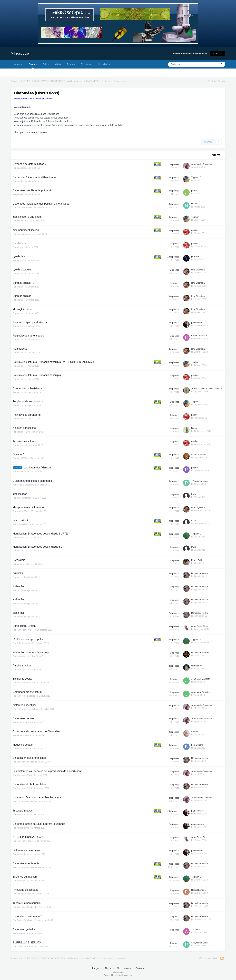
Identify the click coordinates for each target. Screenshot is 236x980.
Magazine (18, 64)
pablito (194, 230)
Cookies (140, 968)
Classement (87, 64)
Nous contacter (125, 968)
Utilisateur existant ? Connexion (189, 54)
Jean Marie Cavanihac (202, 164)
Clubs (58, 64)
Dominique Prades (200, 652)
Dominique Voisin (25, 208)
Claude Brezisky (199, 336)
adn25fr (195, 732)
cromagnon (22, 656)
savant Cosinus (199, 454)
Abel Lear (21, 933)
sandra (20, 577)
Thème (109, 968)
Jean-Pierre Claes (25, 630)
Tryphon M (196, 534)
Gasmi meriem (24, 234)
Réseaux (71, 64)
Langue (97, 968)
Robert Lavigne (24, 643)
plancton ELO (23, 221)
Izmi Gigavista (198, 270)
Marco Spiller (23, 564)
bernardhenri (23, 722)
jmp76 (194, 191)
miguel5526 (22, 458)
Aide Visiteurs (104, 64)
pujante (20, 471)
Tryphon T (196, 177)
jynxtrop (195, 256)
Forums (33, 66)
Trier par (217, 155)
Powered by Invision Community (118, 975)
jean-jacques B (24, 168)
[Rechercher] (186, 64)
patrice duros (197, 322)
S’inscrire (218, 54)
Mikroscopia (20, 53)
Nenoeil (195, 204)
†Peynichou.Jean (199, 481)
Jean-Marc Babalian (26, 683)
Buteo (194, 428)
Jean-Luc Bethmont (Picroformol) (207, 388)
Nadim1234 (22, 511)
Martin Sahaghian (25, 485)
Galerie (46, 64)
